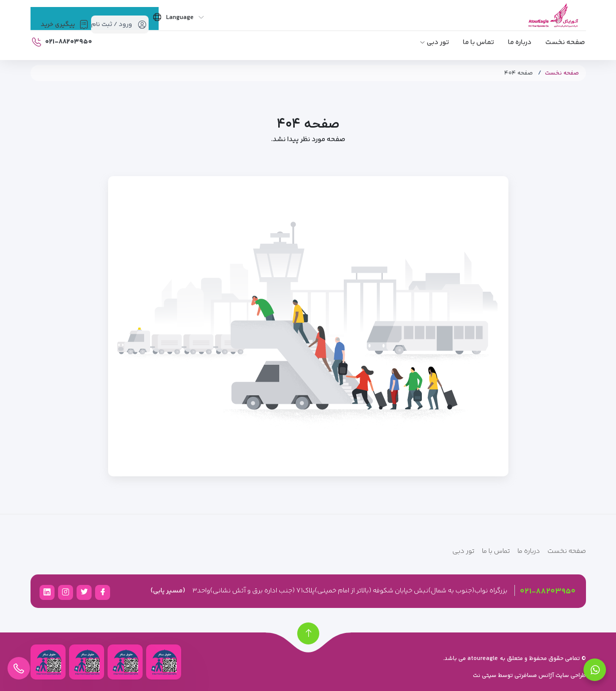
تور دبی (438, 43)
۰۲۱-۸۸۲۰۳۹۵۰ (548, 592)
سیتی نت (485, 676)
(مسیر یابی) (168, 591)
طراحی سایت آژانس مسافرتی (549, 676)
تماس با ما (478, 43)
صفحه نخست (565, 43)
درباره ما (520, 43)
